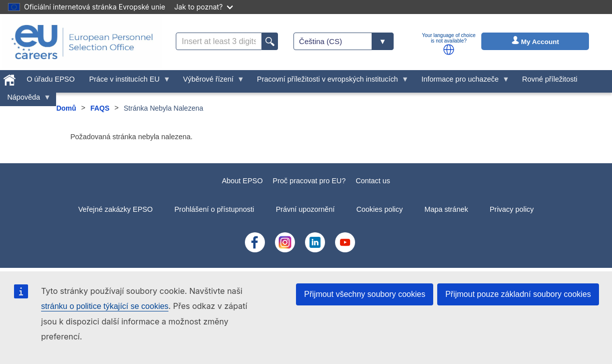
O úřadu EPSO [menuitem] (51, 79)
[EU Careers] (82, 42)
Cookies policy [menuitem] (379, 209)
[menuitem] (10, 78)
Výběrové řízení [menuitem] (210, 82)
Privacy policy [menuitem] (512, 209)
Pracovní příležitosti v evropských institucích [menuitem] (330, 82)
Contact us (373, 181)
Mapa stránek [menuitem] (446, 209)
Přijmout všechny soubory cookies (365, 294)
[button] (449, 50)
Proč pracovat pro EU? (310, 181)
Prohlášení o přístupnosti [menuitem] (214, 209)
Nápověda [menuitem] (26, 100)
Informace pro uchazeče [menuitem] (462, 82)
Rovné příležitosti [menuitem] (550, 79)
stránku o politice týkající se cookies (105, 306)
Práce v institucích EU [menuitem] (126, 82)
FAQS (100, 108)
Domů (66, 108)
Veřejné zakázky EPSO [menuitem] (115, 209)
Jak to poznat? (204, 7)
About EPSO (242, 181)
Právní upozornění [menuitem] (305, 209)
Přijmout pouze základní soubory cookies (518, 294)
